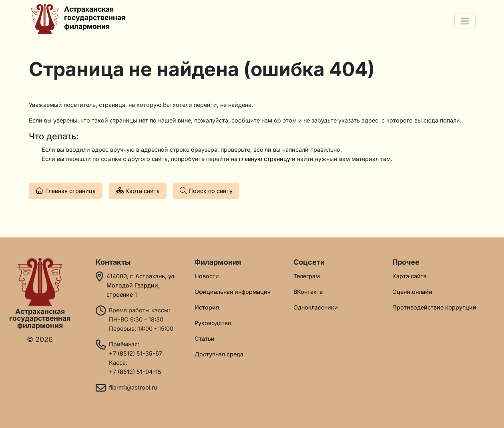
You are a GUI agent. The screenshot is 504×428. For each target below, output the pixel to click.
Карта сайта (138, 191)
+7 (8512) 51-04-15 (135, 372)
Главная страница (66, 191)
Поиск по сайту (206, 191)
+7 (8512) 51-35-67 (136, 353)
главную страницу (265, 159)
